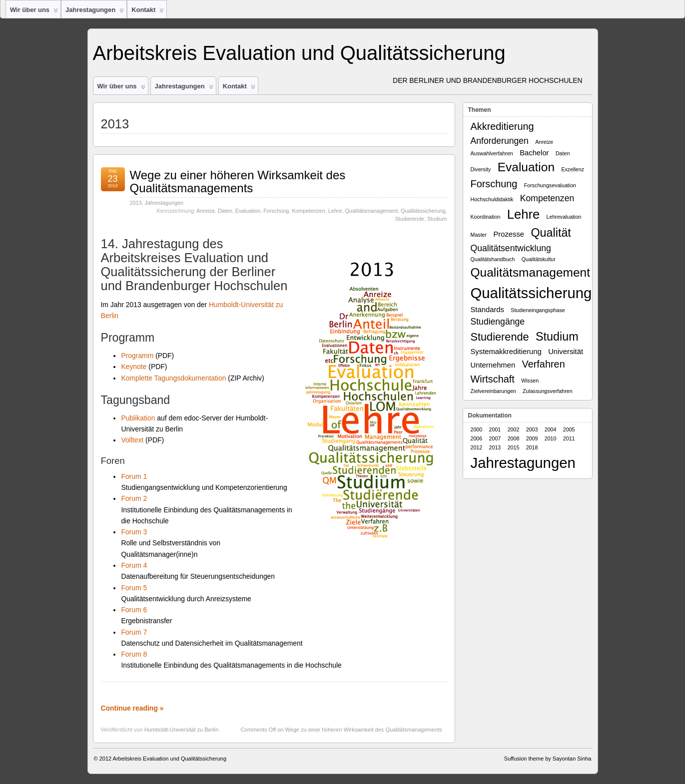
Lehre (335, 211)
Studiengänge (498, 322)
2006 (477, 438)
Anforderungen (500, 141)
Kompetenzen (309, 211)
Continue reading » (132, 708)
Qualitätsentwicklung (511, 248)
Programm (137, 356)
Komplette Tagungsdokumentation (173, 378)
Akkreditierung (502, 126)
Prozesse (509, 234)
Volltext (132, 440)
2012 (477, 447)
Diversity (481, 169)
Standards (487, 310)
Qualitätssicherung (423, 211)
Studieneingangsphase (538, 310)
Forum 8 (134, 654)
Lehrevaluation (564, 217)
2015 (514, 447)
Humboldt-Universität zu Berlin (182, 730)
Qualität (551, 233)
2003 (532, 429)
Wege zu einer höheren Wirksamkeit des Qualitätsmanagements (238, 182)
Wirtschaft (493, 379)
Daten (225, 211)
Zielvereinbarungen (493, 391)
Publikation (138, 418)
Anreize (206, 211)
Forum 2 (134, 498)
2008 (514, 438)
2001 (495, 429)
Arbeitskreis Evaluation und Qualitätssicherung (299, 53)
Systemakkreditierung (506, 352)
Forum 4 (134, 565)
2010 (551, 438)
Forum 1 (134, 476)
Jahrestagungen (95, 12)
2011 (569, 438)
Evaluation (248, 211)
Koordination (486, 217)
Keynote (134, 367)
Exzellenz (573, 169)
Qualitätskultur (539, 259)
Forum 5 (134, 588)
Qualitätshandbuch (493, 259)
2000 (477, 429)
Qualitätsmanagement (371, 211)
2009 (532, 438)
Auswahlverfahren (492, 153)
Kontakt (148, 12)
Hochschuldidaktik (492, 199)
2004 (551, 429)
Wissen (530, 381)
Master (479, 235)
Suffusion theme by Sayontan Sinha (548, 759)
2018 (532, 447)
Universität (566, 352)
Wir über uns (34, 12)
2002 (514, 429)
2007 (495, 438)
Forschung (276, 211)
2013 (136, 203)
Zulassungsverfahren (548, 391)
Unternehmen (493, 365)
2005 (569, 429)
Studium (437, 219)
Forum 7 (134, 632)
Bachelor (534, 153)
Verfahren (544, 364)
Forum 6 (134, 610)
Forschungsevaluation (550, 185)
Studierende (410, 219)
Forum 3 (134, 532)
